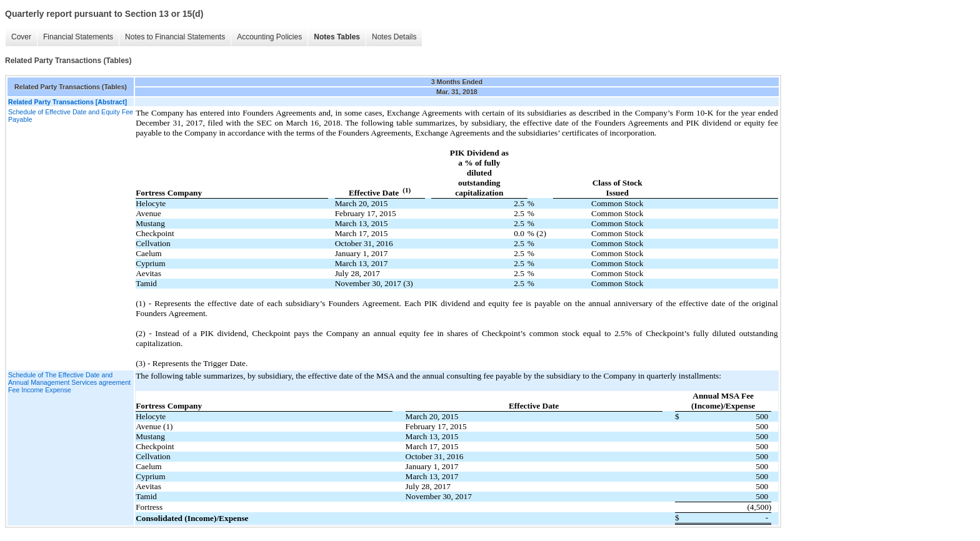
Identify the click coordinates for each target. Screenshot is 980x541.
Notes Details (394, 37)
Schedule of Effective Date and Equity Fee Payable (71, 116)
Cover (21, 37)
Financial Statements (78, 37)
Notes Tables (337, 37)
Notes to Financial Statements (175, 37)
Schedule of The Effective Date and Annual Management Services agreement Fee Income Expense (69, 382)
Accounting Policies (269, 37)
